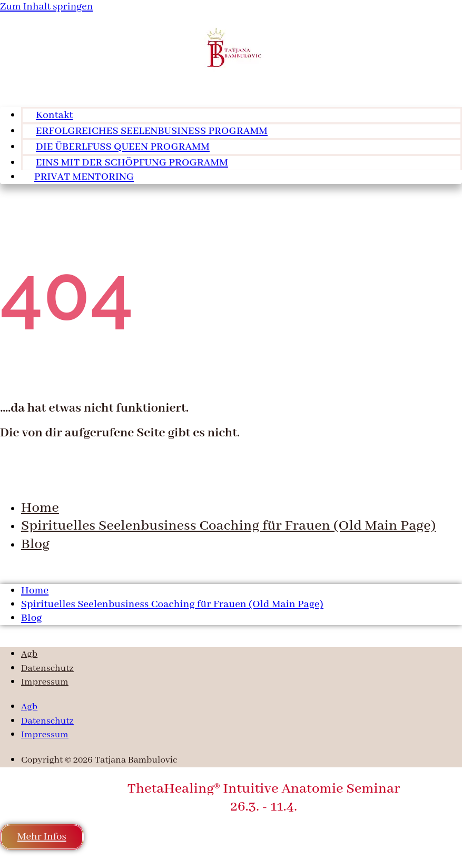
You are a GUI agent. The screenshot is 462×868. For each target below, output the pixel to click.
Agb (29, 654)
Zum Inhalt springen (46, 7)
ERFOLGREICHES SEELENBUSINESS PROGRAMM (152, 131)
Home (40, 508)
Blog (35, 544)
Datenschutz (47, 668)
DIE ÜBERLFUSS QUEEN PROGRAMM (123, 147)
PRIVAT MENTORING (84, 177)
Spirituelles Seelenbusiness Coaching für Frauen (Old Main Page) (228, 526)
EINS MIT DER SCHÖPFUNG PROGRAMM (132, 163)
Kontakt (55, 115)
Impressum (45, 682)
